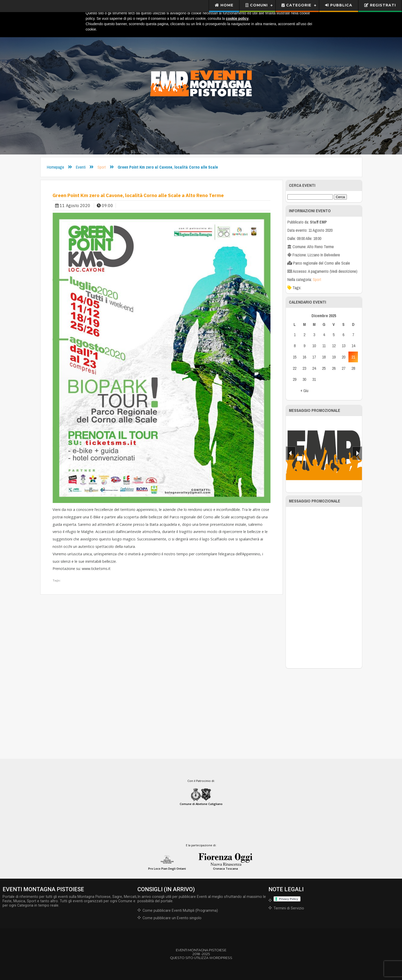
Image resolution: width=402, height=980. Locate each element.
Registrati (380, 5)
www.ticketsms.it (96, 569)
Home (224, 5)
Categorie (296, 5)
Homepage (56, 167)
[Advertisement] (324, 587)
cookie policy (237, 18)
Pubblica (339, 5)
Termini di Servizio (289, 908)
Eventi (81, 167)
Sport (102, 167)
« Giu (304, 391)
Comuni (257, 5)
